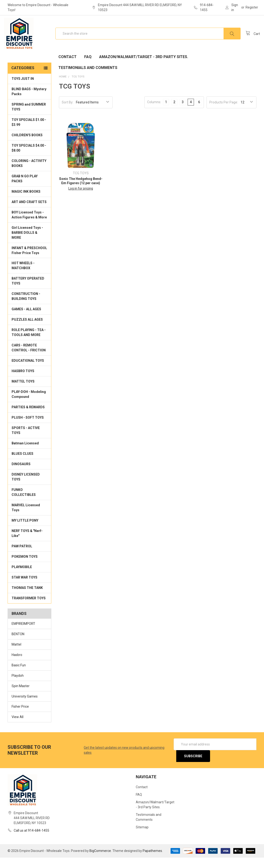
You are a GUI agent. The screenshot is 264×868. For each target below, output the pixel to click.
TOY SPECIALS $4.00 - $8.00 (29, 158)
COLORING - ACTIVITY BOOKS (29, 174)
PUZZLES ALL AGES (27, 330)
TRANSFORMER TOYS (29, 608)
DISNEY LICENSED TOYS (26, 487)
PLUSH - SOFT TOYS (28, 428)
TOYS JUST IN (23, 89)
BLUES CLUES (22, 464)
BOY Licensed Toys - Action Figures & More (29, 225)
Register (252, 7)
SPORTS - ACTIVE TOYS (26, 441)
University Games (25, 706)
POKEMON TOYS (25, 567)
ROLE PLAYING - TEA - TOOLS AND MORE (29, 343)
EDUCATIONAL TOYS (28, 371)
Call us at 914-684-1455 (31, 841)
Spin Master (21, 696)
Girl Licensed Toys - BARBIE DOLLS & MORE (27, 243)
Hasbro (17, 665)
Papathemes (152, 861)
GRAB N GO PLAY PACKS (25, 189)
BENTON (18, 644)
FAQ (88, 67)
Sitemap (142, 838)
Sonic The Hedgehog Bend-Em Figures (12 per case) (81, 191)
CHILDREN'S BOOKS (27, 145)
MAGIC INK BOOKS (26, 202)
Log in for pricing (81, 199)
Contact (68, 67)
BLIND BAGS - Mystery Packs (29, 102)
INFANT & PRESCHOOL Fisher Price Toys (29, 261)
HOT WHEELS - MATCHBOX (23, 276)
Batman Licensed (25, 454)
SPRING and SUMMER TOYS (29, 117)
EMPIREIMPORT (23, 634)
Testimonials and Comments (88, 78)
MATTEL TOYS (23, 392)
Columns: (154, 112)
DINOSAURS (21, 474)
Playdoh (18, 686)
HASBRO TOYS (23, 381)
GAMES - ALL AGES (26, 319)
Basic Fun (19, 675)
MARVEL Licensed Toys (26, 518)
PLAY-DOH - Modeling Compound (29, 405)
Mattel (16, 655)
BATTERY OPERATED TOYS (28, 291)
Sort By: (68, 112)
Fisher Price (20, 717)
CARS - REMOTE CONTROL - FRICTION (29, 358)
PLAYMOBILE (22, 577)
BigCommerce (100, 861)
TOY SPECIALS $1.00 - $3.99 (29, 133)
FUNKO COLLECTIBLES (24, 503)
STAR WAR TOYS (24, 588)
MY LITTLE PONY (25, 531)
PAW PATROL (22, 557)
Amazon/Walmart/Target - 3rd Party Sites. (144, 67)
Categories (23, 78)
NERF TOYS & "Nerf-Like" (27, 544)
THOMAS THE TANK (27, 598)
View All (18, 727)
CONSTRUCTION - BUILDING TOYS (26, 307)
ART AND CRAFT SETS (29, 212)
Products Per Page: (224, 112)
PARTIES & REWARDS (28, 417)
